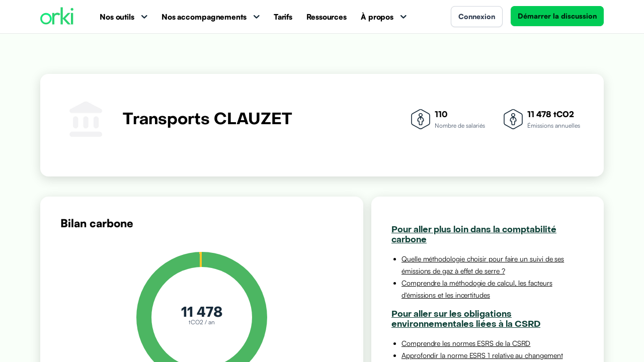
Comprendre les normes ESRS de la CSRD (466, 343)
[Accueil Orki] (57, 17)
